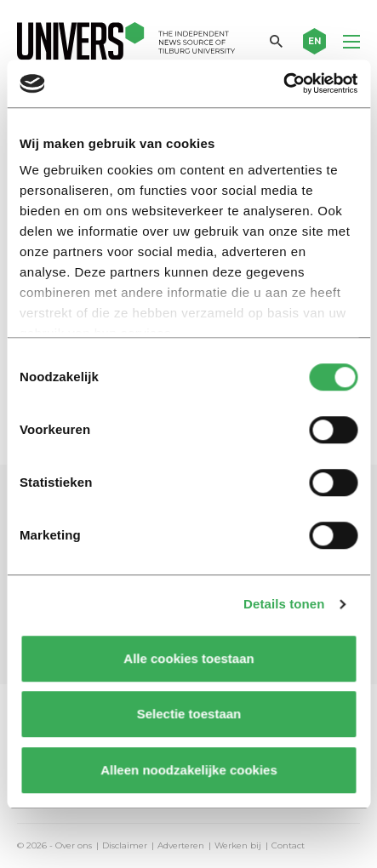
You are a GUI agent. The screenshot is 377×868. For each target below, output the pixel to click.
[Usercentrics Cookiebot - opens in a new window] (283, 83)
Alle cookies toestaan (188, 658)
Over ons (74, 846)
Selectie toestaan (188, 714)
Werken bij (238, 846)
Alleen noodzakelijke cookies (189, 770)
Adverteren (181, 846)
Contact (288, 846)
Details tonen (284, 604)
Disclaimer (125, 846)
